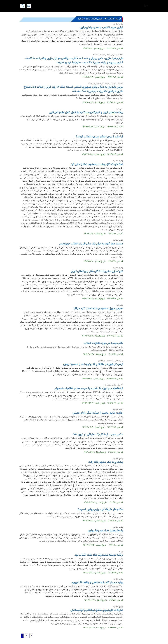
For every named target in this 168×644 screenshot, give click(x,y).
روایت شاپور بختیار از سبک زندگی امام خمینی (98, 413)
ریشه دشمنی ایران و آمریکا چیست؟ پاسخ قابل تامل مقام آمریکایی (86, 113)
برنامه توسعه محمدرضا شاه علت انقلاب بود (99, 555)
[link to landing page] (86, 6)
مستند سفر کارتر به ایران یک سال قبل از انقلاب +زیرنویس (91, 244)
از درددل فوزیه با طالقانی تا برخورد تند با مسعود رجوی (93, 364)
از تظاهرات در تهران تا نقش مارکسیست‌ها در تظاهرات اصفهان (89, 389)
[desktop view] (29, 6)
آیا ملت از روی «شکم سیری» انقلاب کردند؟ (99, 137)
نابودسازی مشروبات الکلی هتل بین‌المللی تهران (97, 271)
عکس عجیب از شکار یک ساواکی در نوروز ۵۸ (98, 435)
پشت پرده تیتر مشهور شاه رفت (106, 462)
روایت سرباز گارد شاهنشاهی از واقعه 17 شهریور (97, 583)
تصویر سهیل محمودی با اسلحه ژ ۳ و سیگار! (98, 309)
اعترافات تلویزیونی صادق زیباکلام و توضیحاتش (97, 610)
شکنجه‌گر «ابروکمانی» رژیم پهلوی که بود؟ (100, 510)
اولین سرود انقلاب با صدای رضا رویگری (101, 28)
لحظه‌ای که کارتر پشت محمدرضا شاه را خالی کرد (97, 164)
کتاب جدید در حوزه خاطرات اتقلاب (103, 343)
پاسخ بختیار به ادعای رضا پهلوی (105, 531)
